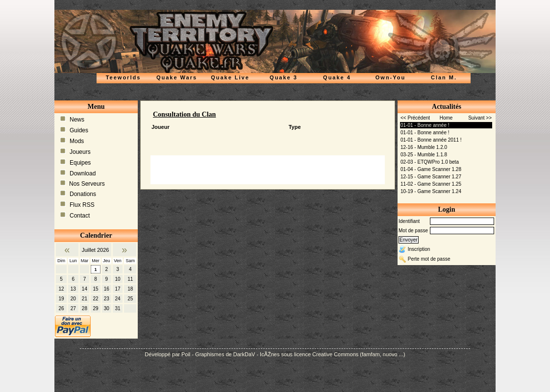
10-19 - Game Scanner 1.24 (431, 191)
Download (83, 173)
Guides (79, 130)
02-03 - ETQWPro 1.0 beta (430, 162)
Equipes (80, 163)
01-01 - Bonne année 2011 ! (431, 140)
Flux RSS (82, 205)
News (77, 120)
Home (446, 118)
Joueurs (80, 152)
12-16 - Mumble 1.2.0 (424, 147)
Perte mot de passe (429, 259)
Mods (77, 141)
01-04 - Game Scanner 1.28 (431, 169)
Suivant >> (480, 118)
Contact (80, 216)
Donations (83, 194)
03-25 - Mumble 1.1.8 (424, 155)
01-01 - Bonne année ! (425, 125)
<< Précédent (415, 118)
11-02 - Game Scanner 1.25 (431, 184)
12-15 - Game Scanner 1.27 (431, 177)
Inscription (419, 249)
